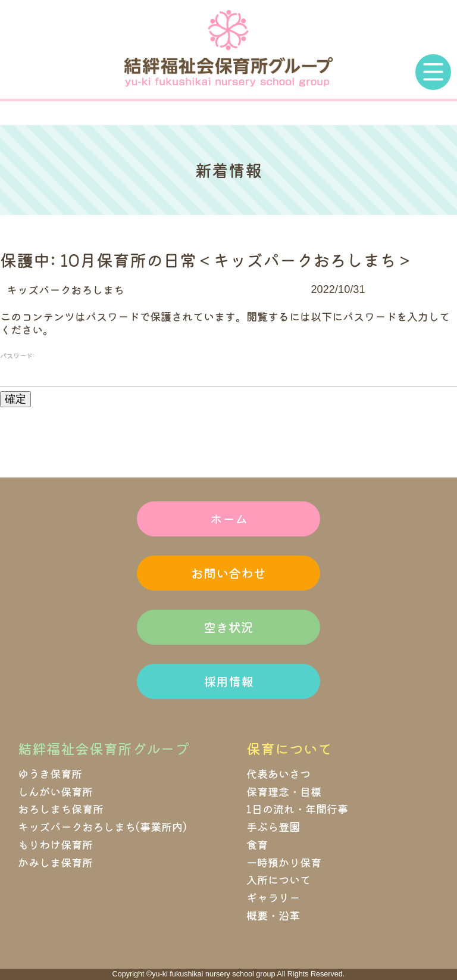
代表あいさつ (278, 773)
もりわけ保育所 (55, 844)
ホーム (229, 519)
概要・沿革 (273, 915)
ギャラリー (273, 897)
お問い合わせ (228, 573)
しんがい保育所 (55, 791)
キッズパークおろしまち (65, 289)
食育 (257, 844)
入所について (278, 879)
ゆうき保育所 (50, 773)
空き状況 (228, 627)
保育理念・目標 (284, 791)
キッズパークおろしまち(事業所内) (102, 826)
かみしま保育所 (55, 862)
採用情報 (228, 681)
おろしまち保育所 (61, 809)
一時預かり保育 (284, 862)
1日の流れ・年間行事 (297, 809)
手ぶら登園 (273, 826)
